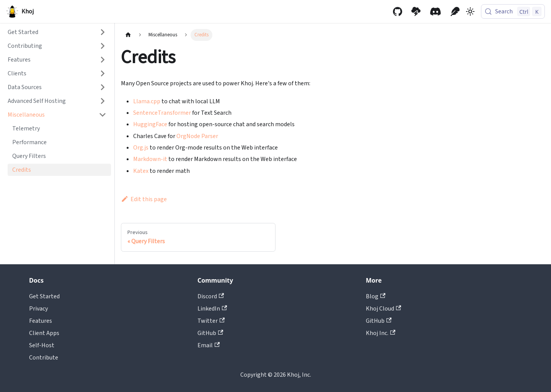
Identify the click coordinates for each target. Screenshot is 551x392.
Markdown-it (150, 159)
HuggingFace (150, 124)
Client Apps (44, 333)
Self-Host (42, 345)
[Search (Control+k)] (513, 11)
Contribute (44, 358)
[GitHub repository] (398, 11)
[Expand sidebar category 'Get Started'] (103, 32)
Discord (211, 296)
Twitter (211, 321)
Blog (376, 296)
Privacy (38, 309)
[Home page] (128, 35)
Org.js (141, 148)
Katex (141, 171)
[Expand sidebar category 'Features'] (103, 60)
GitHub (210, 333)
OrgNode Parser (197, 136)
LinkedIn (212, 309)
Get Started (44, 296)
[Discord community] (435, 11)
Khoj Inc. (381, 333)
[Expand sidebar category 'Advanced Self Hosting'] (103, 101)
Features (41, 321)
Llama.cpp (147, 101)
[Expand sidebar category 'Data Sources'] (103, 87)
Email (209, 345)
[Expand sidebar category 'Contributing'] (103, 46)
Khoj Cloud (383, 309)
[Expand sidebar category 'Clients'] (103, 73)
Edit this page (144, 199)
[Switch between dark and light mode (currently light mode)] (470, 11)
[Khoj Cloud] (416, 11)
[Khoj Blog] (455, 11)
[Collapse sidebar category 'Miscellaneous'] (103, 115)
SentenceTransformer (162, 113)
